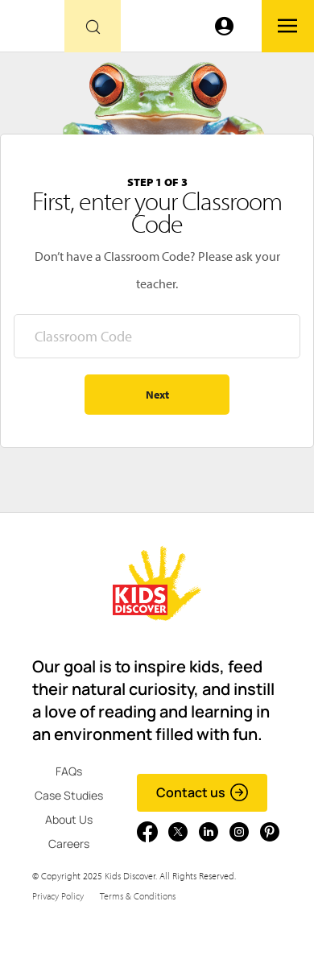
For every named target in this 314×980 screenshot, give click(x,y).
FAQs (69, 771)
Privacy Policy (58, 896)
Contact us (202, 792)
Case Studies (69, 795)
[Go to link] (32, 30)
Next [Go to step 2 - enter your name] (157, 395)
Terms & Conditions (138, 896)
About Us (69, 819)
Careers (69, 844)
